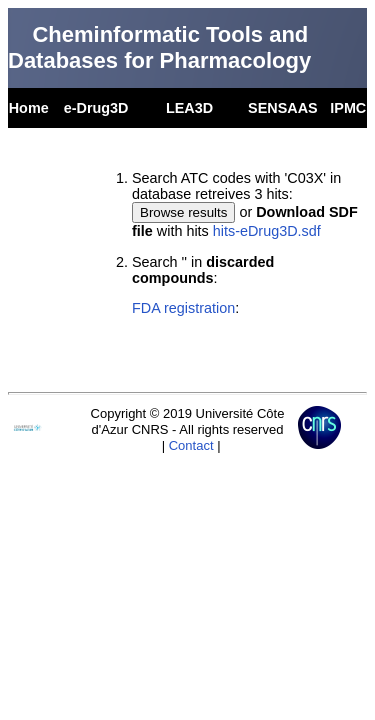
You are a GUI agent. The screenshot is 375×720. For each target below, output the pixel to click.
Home (29, 108)
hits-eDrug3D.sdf (267, 231)
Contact (191, 445)
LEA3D (189, 108)
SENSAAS (283, 108)
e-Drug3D (96, 108)
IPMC (348, 108)
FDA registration (183, 308)
